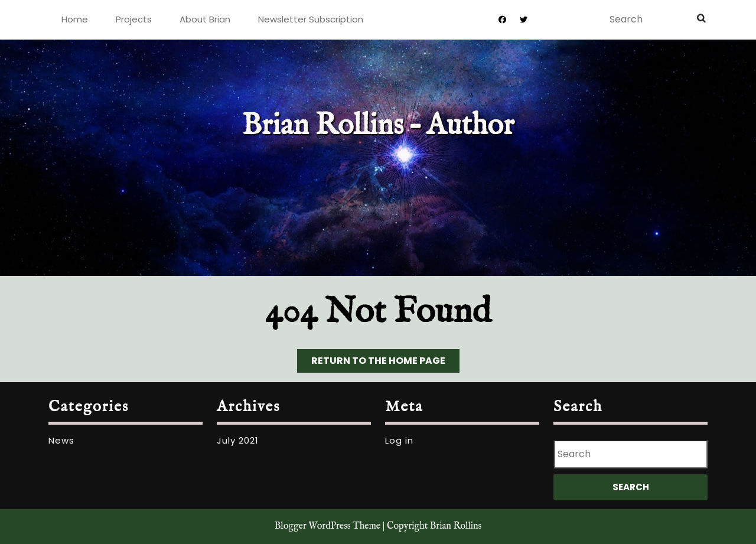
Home (75, 19)
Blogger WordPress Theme (328, 526)
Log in (399, 440)
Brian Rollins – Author (378, 126)
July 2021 (238, 440)
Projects (134, 19)
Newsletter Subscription (311, 19)
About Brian (205, 19)
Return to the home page (385, 363)
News (61, 440)
